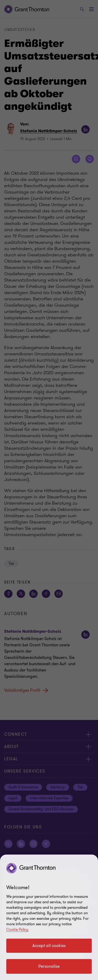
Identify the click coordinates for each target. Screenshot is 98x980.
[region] (49, 917)
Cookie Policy (17, 930)
